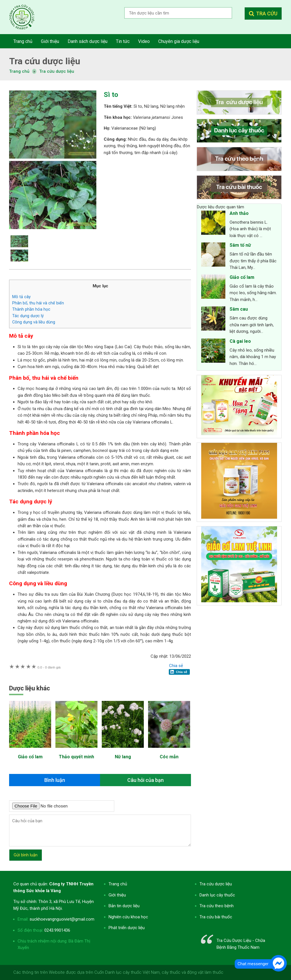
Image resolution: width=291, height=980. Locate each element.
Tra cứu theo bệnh (217, 906)
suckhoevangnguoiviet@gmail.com (62, 919)
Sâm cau (239, 309)
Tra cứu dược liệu (26, 17)
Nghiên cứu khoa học (128, 917)
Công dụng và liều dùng (34, 322)
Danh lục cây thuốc (217, 895)
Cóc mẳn (169, 757)
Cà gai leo (240, 341)
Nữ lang (123, 757)
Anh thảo (239, 213)
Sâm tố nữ (240, 245)
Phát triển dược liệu (127, 928)
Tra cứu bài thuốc (216, 917)
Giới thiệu (117, 895)
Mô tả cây (21, 297)
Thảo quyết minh (76, 757)
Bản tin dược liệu (124, 906)
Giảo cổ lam (30, 757)
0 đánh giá (49, 667)
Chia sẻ (176, 666)
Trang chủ (118, 884)
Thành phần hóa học (31, 309)
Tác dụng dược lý (28, 316)
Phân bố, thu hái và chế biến (38, 303)
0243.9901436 (57, 930)
